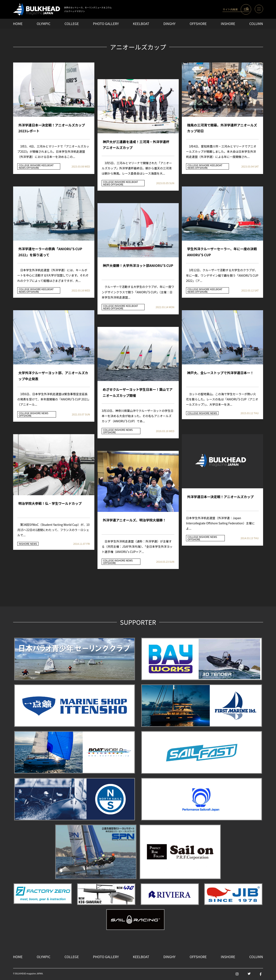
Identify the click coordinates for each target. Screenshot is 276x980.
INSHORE (228, 24)
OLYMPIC (44, 24)
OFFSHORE (198, 24)
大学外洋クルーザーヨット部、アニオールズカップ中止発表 (53, 376)
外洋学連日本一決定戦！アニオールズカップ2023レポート (52, 128)
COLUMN (256, 24)
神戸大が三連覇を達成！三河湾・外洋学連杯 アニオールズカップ (136, 145)
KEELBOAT (141, 24)
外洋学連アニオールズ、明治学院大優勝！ (134, 520)
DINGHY (169, 24)
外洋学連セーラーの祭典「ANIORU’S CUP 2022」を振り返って (50, 252)
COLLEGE (72, 24)
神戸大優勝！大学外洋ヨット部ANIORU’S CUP (138, 265)
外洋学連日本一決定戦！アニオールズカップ (220, 497)
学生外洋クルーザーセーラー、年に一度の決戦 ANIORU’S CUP (222, 252)
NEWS (22, 168)
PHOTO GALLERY (106, 24)
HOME (18, 24)
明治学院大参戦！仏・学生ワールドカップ (50, 503)
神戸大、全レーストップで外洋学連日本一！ (220, 373)
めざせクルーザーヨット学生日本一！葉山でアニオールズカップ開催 (138, 392)
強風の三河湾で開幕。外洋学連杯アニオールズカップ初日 (222, 128)
